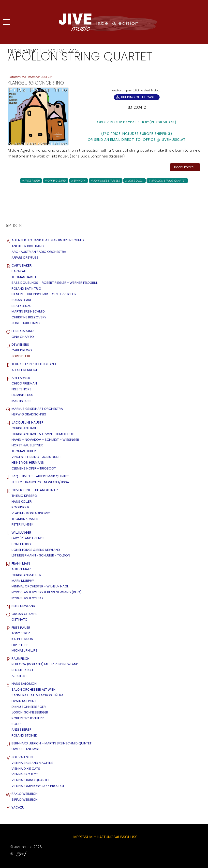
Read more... (185, 167)
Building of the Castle (139, 97)
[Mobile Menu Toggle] (7, 22)
